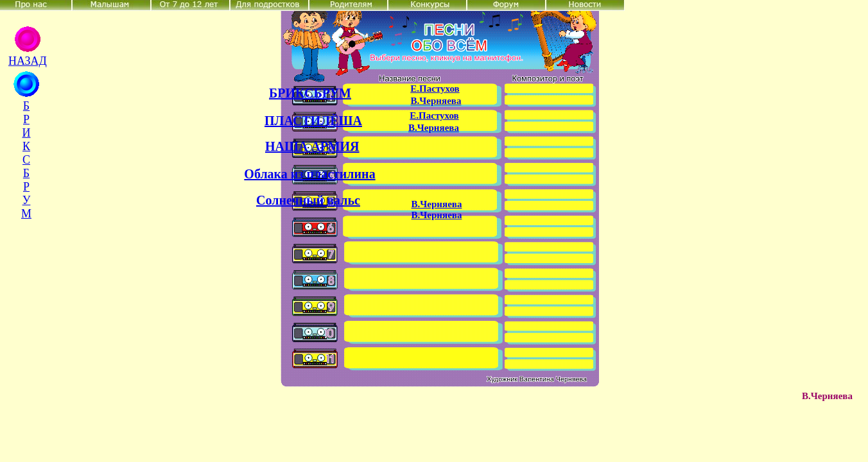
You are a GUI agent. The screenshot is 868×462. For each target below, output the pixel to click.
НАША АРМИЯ (312, 146)
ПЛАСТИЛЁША (313, 121)
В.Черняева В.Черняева (437, 210)
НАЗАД (28, 61)
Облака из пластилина (309, 174)
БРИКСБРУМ (310, 93)
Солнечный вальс (308, 200)
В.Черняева (436, 101)
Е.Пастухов (435, 89)
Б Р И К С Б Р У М (26, 160)
